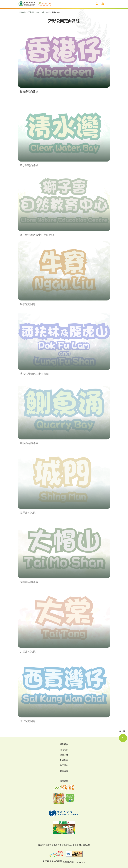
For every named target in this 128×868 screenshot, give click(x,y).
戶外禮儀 (64, 745)
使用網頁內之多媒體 (70, 845)
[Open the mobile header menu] (108, 4)
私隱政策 (58, 845)
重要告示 (50, 845)
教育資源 (64, 771)
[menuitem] (102, 4)
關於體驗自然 (84, 845)
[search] (97, 4)
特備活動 (64, 750)
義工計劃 (64, 766)
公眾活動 (64, 760)
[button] (64, 62)
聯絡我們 (42, 845)
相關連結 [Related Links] (64, 781)
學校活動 (64, 755)
